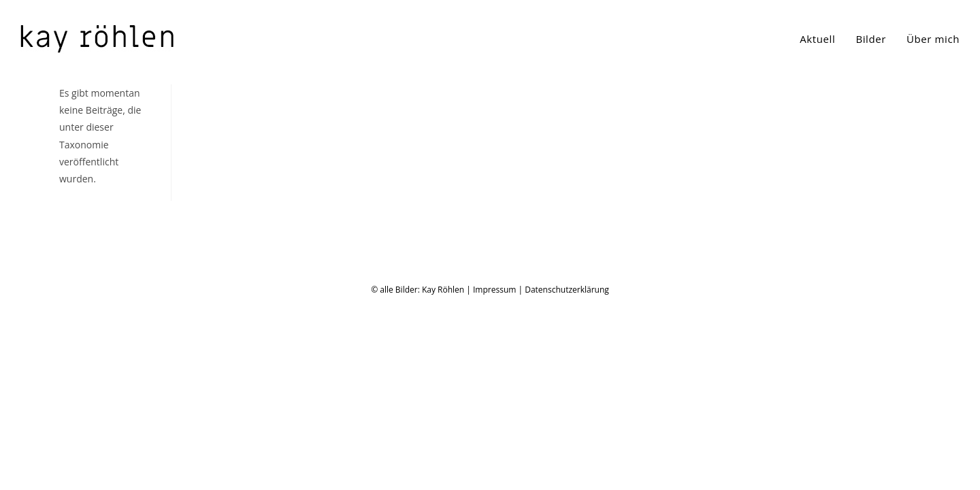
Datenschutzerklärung (567, 475)
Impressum (494, 475)
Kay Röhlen (443, 475)
